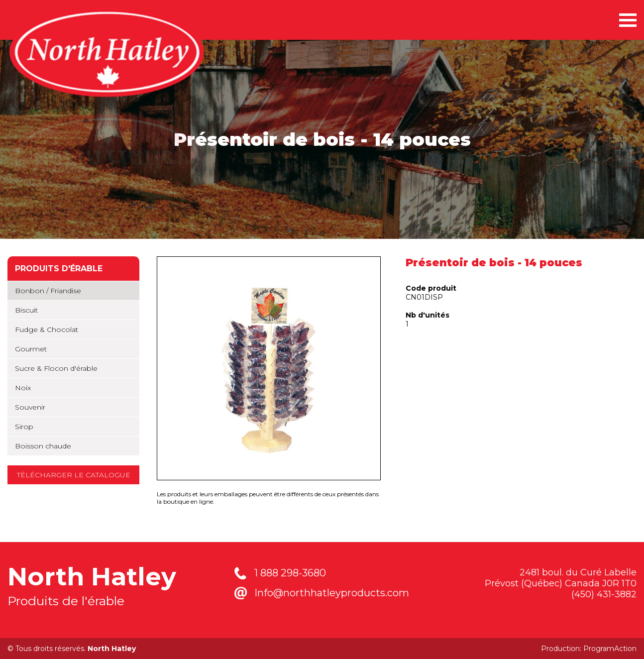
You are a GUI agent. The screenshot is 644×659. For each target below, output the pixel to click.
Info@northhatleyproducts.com (332, 593)
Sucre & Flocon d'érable (56, 368)
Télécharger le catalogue (74, 475)
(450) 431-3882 (604, 594)
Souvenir (30, 407)
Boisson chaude (43, 446)
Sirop (24, 427)
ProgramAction (610, 649)
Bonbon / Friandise (48, 291)
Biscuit (26, 310)
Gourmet (31, 349)
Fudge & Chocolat (47, 329)
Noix (23, 388)
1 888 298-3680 (290, 573)
